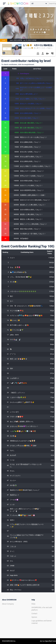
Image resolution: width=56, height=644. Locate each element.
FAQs (33, 604)
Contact (34, 614)
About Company (8, 604)
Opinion (34, 617)
